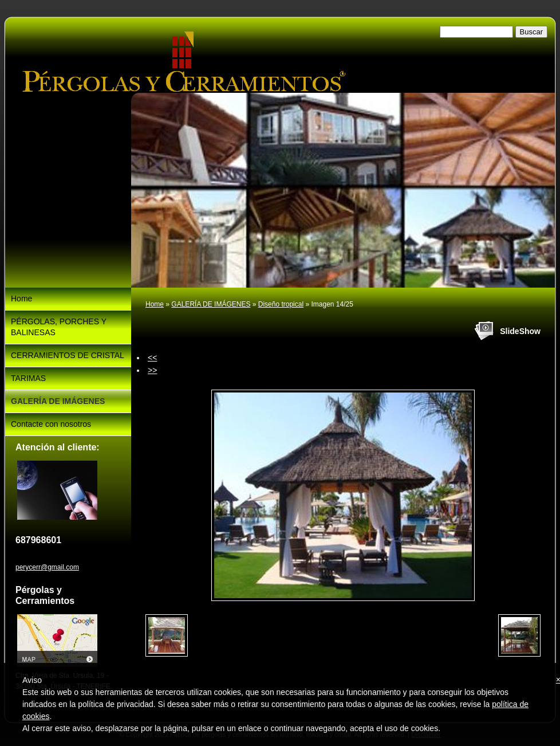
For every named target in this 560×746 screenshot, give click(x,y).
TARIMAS (28, 378)
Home (155, 304)
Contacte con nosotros (51, 424)
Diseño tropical (281, 304)
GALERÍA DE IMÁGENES (211, 304)
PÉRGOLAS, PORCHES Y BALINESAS (59, 327)
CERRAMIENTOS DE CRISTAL (68, 355)
